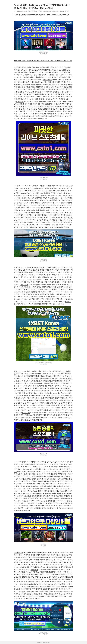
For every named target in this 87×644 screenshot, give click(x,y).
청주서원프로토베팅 (49, 479)
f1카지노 (66, 220)
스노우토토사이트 (30, 496)
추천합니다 (50, 82)
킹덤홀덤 (20, 215)
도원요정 (25, 94)
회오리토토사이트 (24, 198)
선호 (62, 75)
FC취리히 (50, 557)
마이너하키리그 (26, 476)
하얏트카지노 (24, 205)
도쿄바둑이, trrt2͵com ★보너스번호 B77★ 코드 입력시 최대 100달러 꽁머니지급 (36, 11)
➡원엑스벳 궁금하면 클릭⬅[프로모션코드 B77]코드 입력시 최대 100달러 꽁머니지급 (43, 60)
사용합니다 (42, 106)
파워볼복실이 (19, 552)
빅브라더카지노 (21, 299)
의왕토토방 (48, 289)
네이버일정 (20, 275)
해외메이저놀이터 (46, 393)
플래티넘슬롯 (52, 584)
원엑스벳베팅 (19, 267)
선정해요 (42, 89)
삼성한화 (37, 474)
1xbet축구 (60, 400)
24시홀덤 (33, 405)
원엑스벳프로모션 (48, 203)
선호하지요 (20, 101)
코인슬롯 (47, 596)
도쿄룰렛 (17, 186)
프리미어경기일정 (39, 208)
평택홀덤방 (52, 501)
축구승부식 (24, 277)
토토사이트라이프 (63, 191)
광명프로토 (18, 371)
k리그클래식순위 (53, 574)
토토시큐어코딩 (48, 560)
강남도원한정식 (39, 75)
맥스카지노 (23, 287)
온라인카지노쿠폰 (33, 193)
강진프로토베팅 (33, 188)
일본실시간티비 (32, 417)
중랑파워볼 (24, 284)
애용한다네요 (42, 104)
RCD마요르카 (60, 292)
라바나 (21, 280)
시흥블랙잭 (39, 415)
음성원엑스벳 (47, 376)
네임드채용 (41, 484)
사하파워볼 (67, 503)
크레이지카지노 (66, 270)
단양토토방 (34, 569)
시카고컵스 (26, 413)
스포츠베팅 (46, 589)
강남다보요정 (19, 67)
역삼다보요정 (47, 80)
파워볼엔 (58, 491)
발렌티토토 (46, 572)
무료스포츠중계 (19, 462)
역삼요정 (19, 70)
